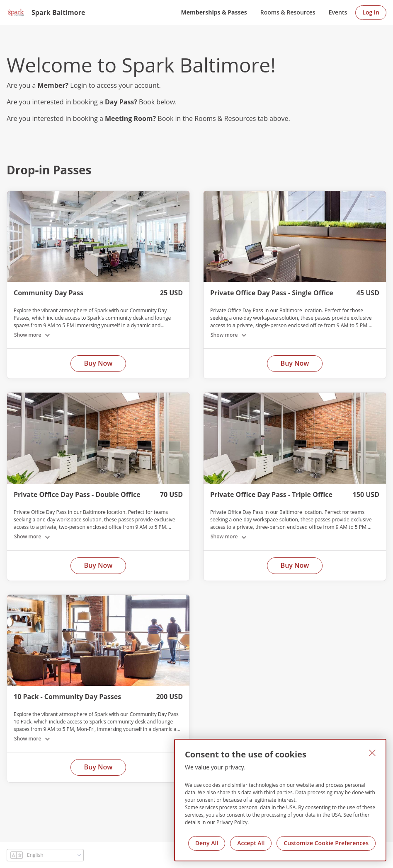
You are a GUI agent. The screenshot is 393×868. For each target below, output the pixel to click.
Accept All (251, 843)
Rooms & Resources (288, 12)
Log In (371, 12)
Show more (28, 335)
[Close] (372, 753)
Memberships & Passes (214, 12)
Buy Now (98, 363)
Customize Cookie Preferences (326, 843)
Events (338, 12)
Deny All (207, 843)
